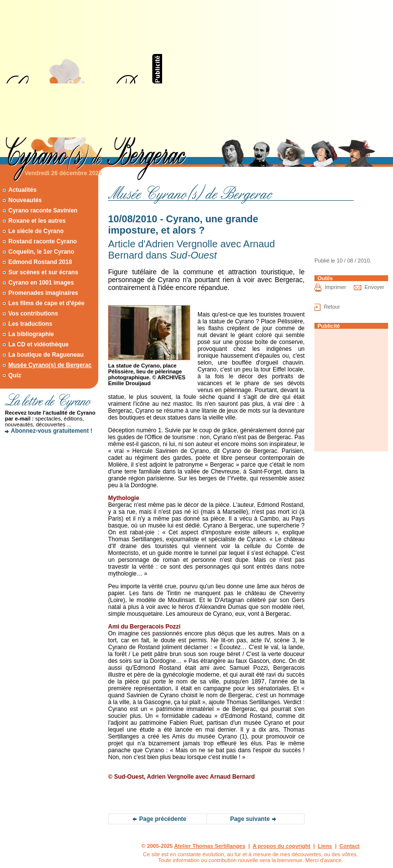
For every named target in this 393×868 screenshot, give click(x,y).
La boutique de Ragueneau (46, 355)
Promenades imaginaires (43, 293)
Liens (325, 846)
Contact (350, 846)
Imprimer (335, 287)
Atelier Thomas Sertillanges (210, 846)
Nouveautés (25, 200)
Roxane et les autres (37, 221)
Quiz (15, 375)
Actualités (22, 190)
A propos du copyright (281, 846)
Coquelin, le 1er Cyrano (41, 252)
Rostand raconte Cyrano (42, 241)
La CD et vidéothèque (39, 344)
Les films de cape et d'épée (46, 303)
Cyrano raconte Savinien (43, 210)
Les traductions (30, 324)
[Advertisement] (248, 69)
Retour (332, 307)
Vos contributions (33, 314)
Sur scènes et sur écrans (43, 272)
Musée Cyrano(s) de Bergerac (50, 365)
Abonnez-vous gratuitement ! (52, 431)
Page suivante (250, 819)
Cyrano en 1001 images (41, 283)
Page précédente (163, 819)
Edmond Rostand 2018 (40, 262)
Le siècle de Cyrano (36, 231)
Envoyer (374, 287)
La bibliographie (31, 334)
